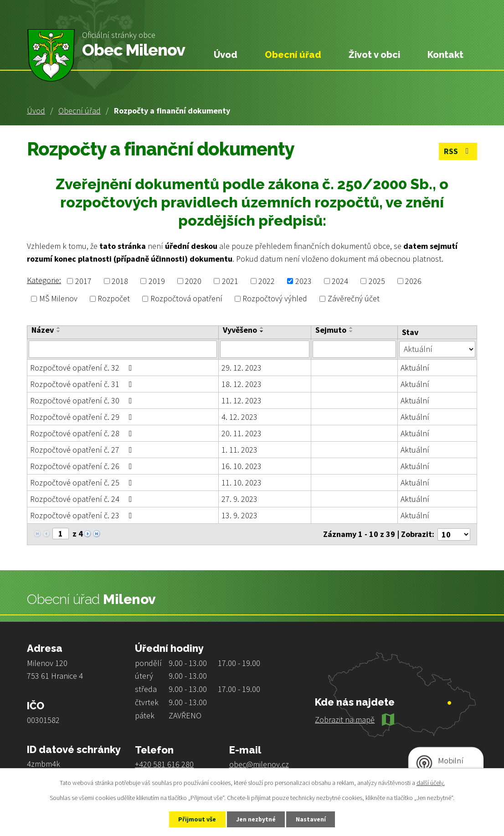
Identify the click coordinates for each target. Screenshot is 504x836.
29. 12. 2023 (242, 368)
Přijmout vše (197, 819)
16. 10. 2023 (242, 466)
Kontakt (445, 55)
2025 (377, 281)
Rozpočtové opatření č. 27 (83, 450)
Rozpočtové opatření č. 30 (83, 400)
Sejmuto (331, 330)
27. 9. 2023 (239, 499)
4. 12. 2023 (239, 417)
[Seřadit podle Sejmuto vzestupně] (351, 328)
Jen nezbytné (256, 819)
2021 (230, 281)
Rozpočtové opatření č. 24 (83, 499)
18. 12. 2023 (242, 384)
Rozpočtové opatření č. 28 (83, 433)
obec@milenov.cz (259, 764)
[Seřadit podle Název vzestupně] (59, 328)
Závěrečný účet (354, 299)
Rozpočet (114, 299)
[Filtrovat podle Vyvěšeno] (265, 349)
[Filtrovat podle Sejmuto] (355, 349)
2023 (303, 281)
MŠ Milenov (58, 299)
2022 (267, 281)
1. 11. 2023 (239, 450)
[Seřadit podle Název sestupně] (59, 331)
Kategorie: (44, 280)
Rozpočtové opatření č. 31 (83, 384)
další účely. (431, 783)
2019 (157, 281)
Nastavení (312, 819)
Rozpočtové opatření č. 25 (83, 483)
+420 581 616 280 (164, 764)
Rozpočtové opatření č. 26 (83, 466)
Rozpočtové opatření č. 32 (83, 368)
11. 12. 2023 (242, 400)
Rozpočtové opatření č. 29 (83, 417)
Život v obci (374, 55)
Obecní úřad (80, 111)
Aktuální (415, 368)
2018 (120, 281)
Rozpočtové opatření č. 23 (83, 515)
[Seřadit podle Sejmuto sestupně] (351, 331)
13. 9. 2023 (239, 515)
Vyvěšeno (240, 330)
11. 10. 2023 (242, 483)
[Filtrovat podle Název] (123, 349)
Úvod (36, 111)
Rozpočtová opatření (186, 299)
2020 (193, 281)
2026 (413, 281)
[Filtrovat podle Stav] (437, 349)
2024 (340, 281)
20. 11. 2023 (242, 433)
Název (43, 330)
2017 (83, 281)
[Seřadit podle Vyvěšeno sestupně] (262, 331)
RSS (458, 152)
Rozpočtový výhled (275, 299)
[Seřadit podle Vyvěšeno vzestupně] (262, 328)
